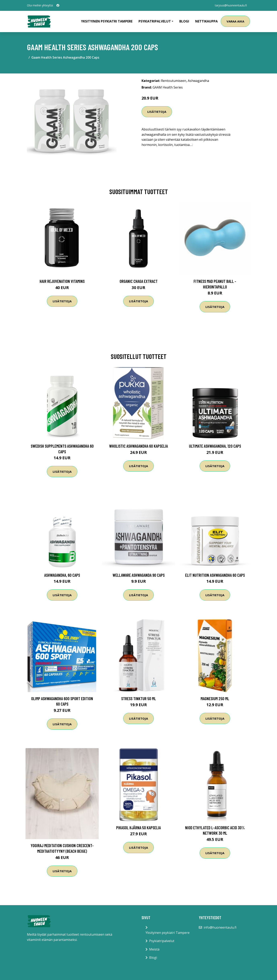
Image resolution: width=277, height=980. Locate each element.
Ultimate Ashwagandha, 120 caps (215, 446)
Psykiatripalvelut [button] (155, 21)
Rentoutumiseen (174, 81)
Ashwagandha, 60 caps (62, 575)
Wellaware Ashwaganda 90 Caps (139, 575)
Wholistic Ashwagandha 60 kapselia (138, 446)
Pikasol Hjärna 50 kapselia (138, 828)
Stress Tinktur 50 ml (139, 698)
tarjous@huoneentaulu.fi (231, 5)
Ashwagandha (198, 81)
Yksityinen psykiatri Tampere (107, 21)
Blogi (184, 21)
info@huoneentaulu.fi (220, 927)
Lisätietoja (157, 112)
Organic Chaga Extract (139, 281)
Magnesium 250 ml (215, 698)
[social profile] (58, 5)
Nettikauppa (206, 21)
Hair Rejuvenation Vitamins (62, 281)
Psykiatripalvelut (162, 941)
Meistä (154, 949)
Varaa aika (235, 21)
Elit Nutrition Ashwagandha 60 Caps (215, 575)
